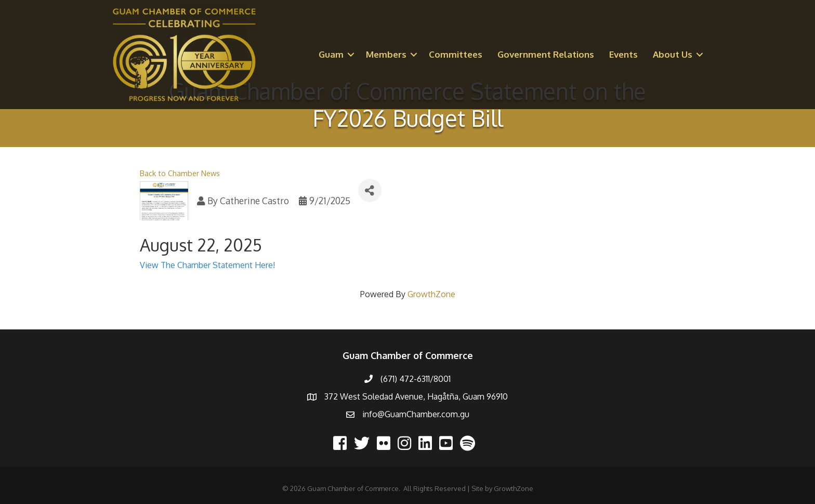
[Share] (370, 190)
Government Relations (546, 54)
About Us (673, 54)
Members (386, 54)
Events (623, 54)
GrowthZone (431, 294)
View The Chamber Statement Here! (207, 265)
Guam (331, 54)
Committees (456, 54)
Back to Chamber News (180, 173)
